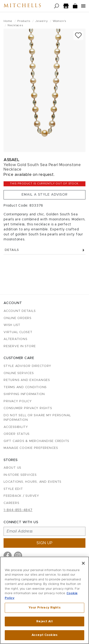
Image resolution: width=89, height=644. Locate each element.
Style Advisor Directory (27, 366)
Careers (11, 503)
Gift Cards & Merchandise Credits (36, 441)
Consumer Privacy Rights (28, 408)
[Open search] (57, 6)
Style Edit (13, 489)
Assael (12, 160)
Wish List (12, 325)
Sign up (45, 543)
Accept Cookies (44, 635)
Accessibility (16, 427)
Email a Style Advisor (45, 195)
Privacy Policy (18, 401)
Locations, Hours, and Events (33, 482)
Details (44, 250)
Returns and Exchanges (27, 380)
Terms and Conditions (25, 387)
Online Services (19, 373)
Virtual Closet (18, 332)
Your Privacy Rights (44, 608)
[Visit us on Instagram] (18, 556)
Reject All (44, 621)
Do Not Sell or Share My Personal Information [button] (37, 418)
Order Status (17, 434)
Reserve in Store (20, 346)
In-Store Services (20, 475)
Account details (20, 311)
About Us (12, 468)
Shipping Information (24, 394)
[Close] (83, 563)
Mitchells (23, 6)
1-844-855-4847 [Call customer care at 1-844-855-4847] (18, 510)
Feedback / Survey (21, 496)
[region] (44, 600)
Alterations (15, 339)
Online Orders (18, 318)
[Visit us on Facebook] (8, 556)
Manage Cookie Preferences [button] (31, 448)
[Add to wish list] (78, 35)
